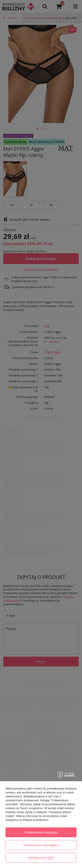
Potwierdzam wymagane (41, 845)
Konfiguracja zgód (41, 858)
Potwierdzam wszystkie (41, 832)
